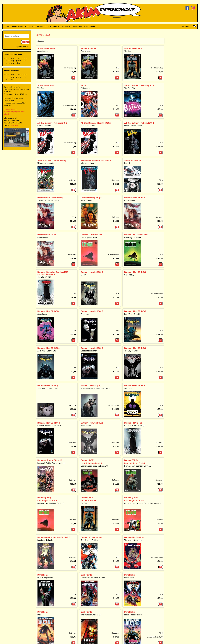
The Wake (85, 612)
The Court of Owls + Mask (48, 388)
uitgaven (41, 41)
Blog (8, 26)
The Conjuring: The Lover (135, 564)
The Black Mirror (44, 277)
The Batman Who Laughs (91, 540)
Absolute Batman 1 (133, 48)
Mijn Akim (186, 26)
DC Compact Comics (47, 561)
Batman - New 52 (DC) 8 (135, 272)
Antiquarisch (30, 26)
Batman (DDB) (88, 434)
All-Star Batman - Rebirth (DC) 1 (139, 123)
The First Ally (129, 88)
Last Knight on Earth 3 (91, 437)
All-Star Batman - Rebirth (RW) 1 (96, 160)
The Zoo (128, 51)
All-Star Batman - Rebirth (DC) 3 (139, 85)
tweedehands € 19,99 (155, 547)
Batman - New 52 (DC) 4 (49, 348)
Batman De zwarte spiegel (135, 413)
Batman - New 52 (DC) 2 (135, 348)
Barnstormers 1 (130, 201)
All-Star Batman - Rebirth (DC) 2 (52, 123)
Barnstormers (43, 238)
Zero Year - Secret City (47, 351)
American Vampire (133, 160)
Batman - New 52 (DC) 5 (135, 311)
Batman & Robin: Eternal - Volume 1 (52, 437)
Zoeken (25, 42)
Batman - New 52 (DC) (91, 385)
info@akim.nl (15, 125)
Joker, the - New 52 (46, 585)
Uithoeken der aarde (46, 163)
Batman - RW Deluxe (134, 410)
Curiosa (56, 26)
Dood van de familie (46, 491)
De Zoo (84, 467)
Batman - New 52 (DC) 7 (92, 311)
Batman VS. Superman (91, 488)
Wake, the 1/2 (130, 609)
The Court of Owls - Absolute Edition (95, 388)
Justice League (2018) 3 (92, 585)
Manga (40, 26)
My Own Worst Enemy (133, 126)
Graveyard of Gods (132, 588)
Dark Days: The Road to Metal (93, 515)
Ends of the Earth (45, 126)
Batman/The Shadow (134, 488)
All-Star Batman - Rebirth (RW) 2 (53, 160)
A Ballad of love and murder (49, 201)
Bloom (83, 275)
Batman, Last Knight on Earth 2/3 (138, 440)
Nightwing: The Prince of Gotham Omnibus (55, 612)
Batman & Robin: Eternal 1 (50, 434)
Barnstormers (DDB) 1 (135, 198)
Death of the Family (89, 351)
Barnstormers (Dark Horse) (50, 198)
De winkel (63, 642)
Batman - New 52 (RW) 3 (49, 410)
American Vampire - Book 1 (92, 564)
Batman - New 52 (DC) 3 (92, 348)
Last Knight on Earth (89, 238)
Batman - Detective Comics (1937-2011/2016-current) (53, 273)
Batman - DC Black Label (93, 235)
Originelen (66, 26)
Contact (39, 642)
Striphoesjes (77, 26)
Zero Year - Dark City (133, 314)
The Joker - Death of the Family (50, 588)
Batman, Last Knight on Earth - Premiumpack (142, 467)
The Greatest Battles (89, 491)
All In (83, 85)
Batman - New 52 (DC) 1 (49, 385)
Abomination (43, 51)
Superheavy (129, 275)
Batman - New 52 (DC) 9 (92, 272)
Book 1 (127, 163)
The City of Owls (131, 351)
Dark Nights (43, 512)
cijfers (18, 63)
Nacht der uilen (87, 413)
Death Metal (129, 515)
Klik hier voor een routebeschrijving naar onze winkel (14, 112)
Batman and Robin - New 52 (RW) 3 (54, 488)
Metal (40, 540)
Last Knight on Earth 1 (48, 464)
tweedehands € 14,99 (155, 596)
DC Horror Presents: (134, 561)
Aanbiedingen (90, 26)
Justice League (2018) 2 (135, 585)
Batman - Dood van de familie (49, 413)
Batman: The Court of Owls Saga (51, 564)
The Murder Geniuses (133, 491)
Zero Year (128, 388)
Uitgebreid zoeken (22, 47)
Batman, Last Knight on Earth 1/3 (51, 467)
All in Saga (85, 88)
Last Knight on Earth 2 (135, 437)
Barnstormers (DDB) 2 (91, 198)
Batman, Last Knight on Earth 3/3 (94, 440)
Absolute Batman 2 (46, 48)
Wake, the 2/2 (87, 609)
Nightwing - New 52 (46, 609)
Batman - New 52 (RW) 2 (92, 410)
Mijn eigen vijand (88, 163)
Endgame (85, 314)
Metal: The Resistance (133, 540)
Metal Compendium (45, 515)
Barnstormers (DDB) (47, 235)
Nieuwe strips (17, 26)
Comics (48, 26)
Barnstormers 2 (87, 201)
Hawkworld (85, 588)
